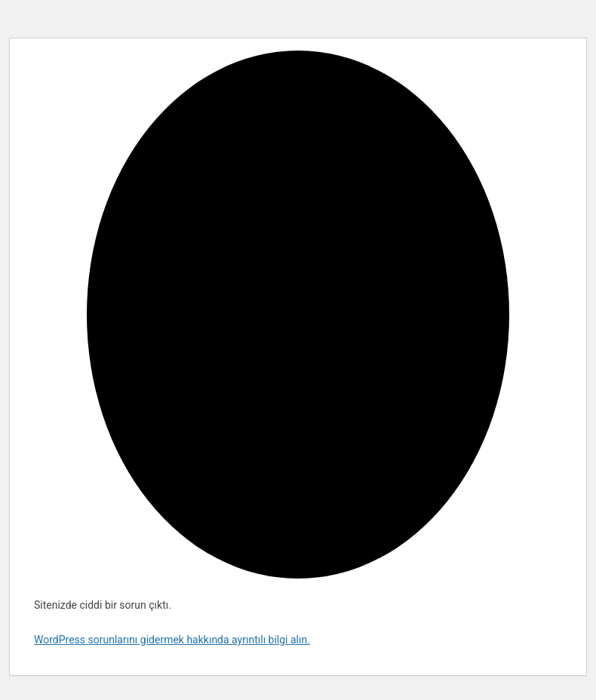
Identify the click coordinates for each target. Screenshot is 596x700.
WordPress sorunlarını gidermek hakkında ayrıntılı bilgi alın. (172, 640)
